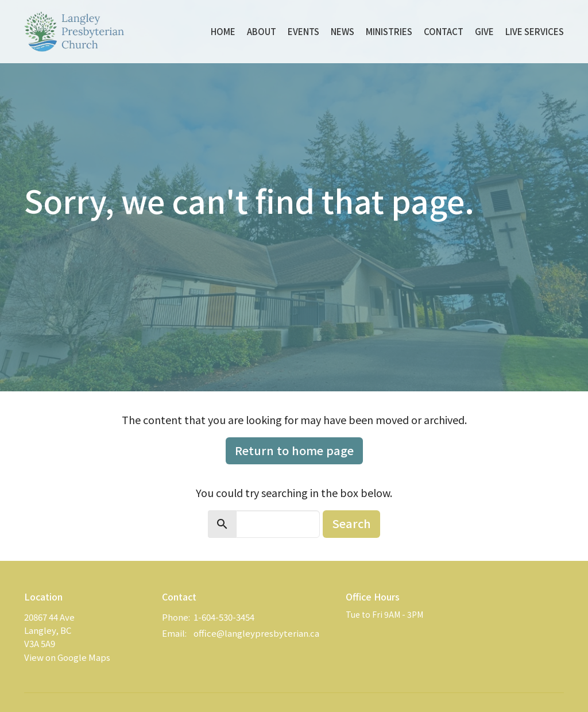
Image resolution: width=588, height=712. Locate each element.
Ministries (389, 31)
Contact (444, 31)
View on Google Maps (67, 657)
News (343, 31)
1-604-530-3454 (224, 617)
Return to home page (294, 450)
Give (484, 31)
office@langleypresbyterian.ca (256, 633)
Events (303, 31)
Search (351, 523)
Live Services (535, 31)
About (262, 31)
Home (223, 31)
